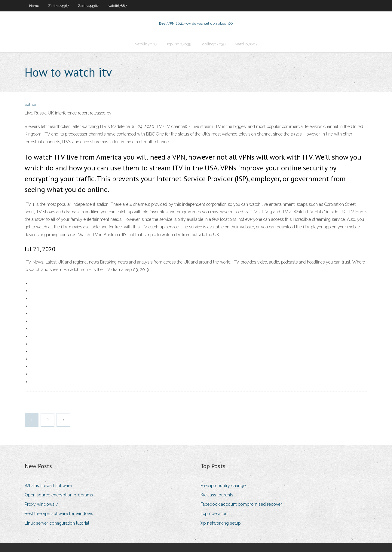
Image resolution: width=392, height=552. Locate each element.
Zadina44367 (58, 6)
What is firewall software (48, 486)
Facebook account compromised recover (241, 504)
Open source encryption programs (59, 495)
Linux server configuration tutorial (57, 523)
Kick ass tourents (217, 495)
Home (34, 6)
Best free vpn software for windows (59, 514)
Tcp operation (214, 514)
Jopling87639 (179, 44)
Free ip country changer (224, 486)
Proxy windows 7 (41, 504)
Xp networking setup (221, 523)
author (31, 104)
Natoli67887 (117, 6)
